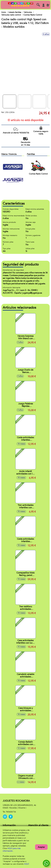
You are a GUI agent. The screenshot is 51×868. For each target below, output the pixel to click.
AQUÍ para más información (12, 850)
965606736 (11, 812)
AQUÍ (27, 864)
